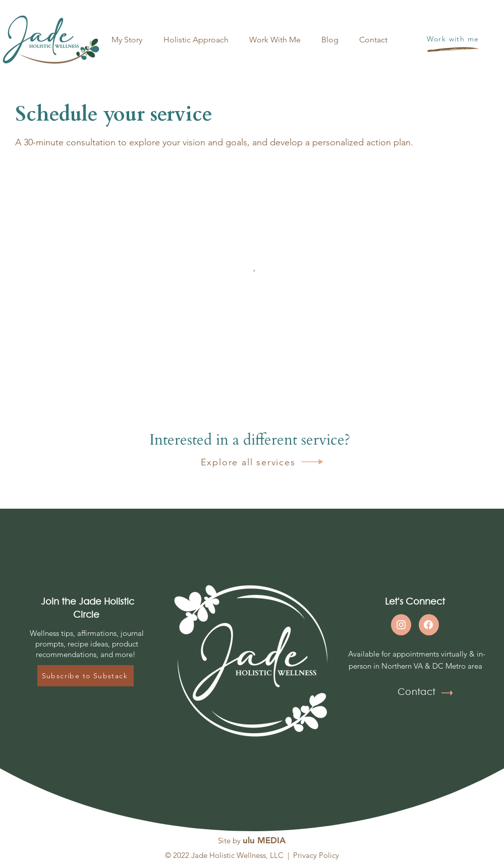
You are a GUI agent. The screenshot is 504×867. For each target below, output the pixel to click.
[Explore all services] (239, 462)
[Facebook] (428, 625)
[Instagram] (401, 625)
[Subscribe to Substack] (86, 676)
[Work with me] (453, 39)
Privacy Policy (316, 855)
